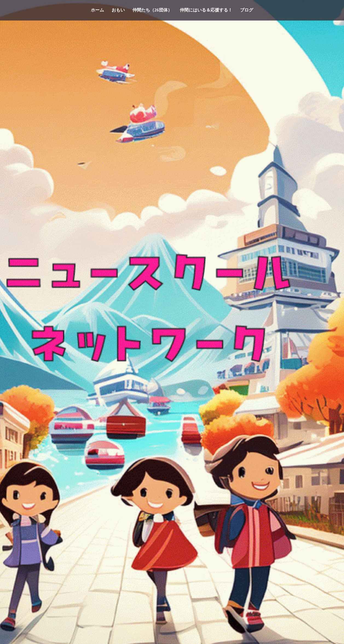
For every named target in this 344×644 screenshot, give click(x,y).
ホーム (97, 10)
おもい (118, 10)
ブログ (247, 10)
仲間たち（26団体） (152, 10)
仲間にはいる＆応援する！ (206, 10)
